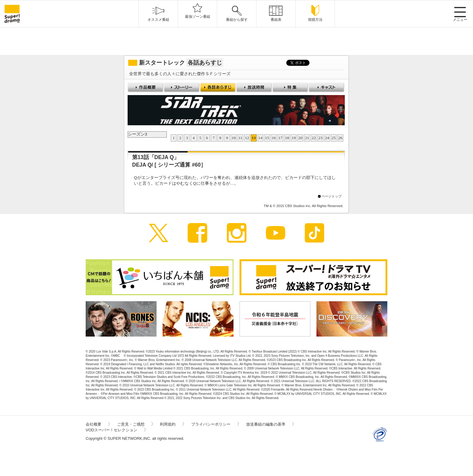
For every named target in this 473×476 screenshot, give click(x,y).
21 (307, 138)
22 (314, 138)
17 (281, 138)
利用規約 (172, 424)
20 (300, 138)
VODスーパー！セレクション (116, 430)
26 (341, 138)
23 (320, 138)
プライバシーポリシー (215, 424)
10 (234, 138)
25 (334, 138)
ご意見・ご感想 (135, 424)
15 (267, 138)
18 (287, 138)
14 (260, 138)
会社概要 (98, 424)
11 (240, 138)
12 (247, 138)
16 (274, 138)
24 (327, 138)
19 (294, 138)
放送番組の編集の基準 (270, 424)
